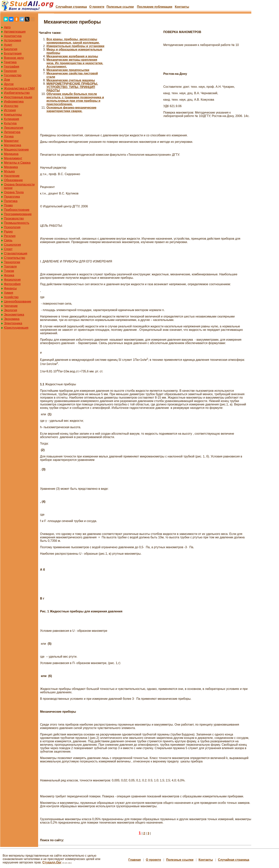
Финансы (10, 288)
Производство (14, 218)
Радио (8, 232)
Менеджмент (13, 158)
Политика (11, 201)
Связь (8, 240)
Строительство (15, 258)
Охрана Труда (14, 192)
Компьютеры (13, 115)
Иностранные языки (18, 97)
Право (8, 205)
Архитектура (13, 36)
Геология (10, 71)
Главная (135, 860)
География (12, 67)
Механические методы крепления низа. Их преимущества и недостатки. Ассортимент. (75, 63)
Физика (9, 275)
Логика (9, 136)
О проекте (97, 7)
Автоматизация (15, 32)
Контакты (182, 7)
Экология (11, 310)
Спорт (8, 249)
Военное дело (14, 58)
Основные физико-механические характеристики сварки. (71, 109)
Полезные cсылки (120, 7)
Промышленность (17, 223)
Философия (12, 284)
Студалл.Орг (52, 862)
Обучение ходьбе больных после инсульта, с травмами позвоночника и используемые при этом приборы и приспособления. (75, 99)
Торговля (10, 267)
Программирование (18, 214)
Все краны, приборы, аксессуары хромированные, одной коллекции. (73, 41)
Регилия (10, 236)
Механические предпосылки (68, 70)
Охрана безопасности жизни (19, 186)
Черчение (11, 306)
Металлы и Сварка (17, 163)
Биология (11, 49)
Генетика (10, 62)
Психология (12, 227)
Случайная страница (71, 7)
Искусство (11, 106)
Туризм (9, 271)
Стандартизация (16, 253)
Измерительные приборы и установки (75, 46)
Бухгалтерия (13, 53)
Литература (12, 132)
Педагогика (12, 197)
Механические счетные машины (71, 80)
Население (12, 176)
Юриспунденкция (16, 328)
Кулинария (11, 119)
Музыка (9, 171)
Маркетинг (11, 141)
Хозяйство (11, 297)
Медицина (11, 154)
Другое (9, 84)
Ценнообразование (18, 301)
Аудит (8, 45)
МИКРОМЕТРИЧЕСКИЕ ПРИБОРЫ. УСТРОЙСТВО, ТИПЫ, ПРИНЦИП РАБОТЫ (72, 87)
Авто (7, 27)
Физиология (12, 280)
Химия (9, 293)
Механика (11, 167)
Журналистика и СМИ (19, 88)
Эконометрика (14, 315)
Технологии (12, 262)
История (10, 110)
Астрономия (13, 40)
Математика (13, 145)
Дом (7, 80)
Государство (13, 75)
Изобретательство (17, 93)
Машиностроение (16, 150)
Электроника (13, 323)
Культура (10, 123)
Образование (13, 180)
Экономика (12, 319)
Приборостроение (17, 210)
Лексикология (14, 128)
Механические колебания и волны (72, 56)
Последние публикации (155, 7)
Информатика (14, 101)
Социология (12, 245)
